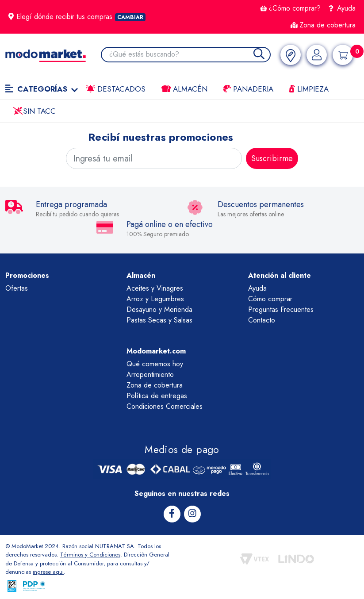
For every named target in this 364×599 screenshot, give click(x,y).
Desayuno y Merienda (159, 309)
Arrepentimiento (150, 374)
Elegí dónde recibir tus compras (77, 17)
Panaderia (248, 89)
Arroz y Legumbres (155, 299)
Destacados (116, 89)
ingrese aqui (48, 572)
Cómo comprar (270, 299)
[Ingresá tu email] (154, 158)
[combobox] (190, 54)
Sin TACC (34, 111)
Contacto (262, 320)
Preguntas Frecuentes (281, 309)
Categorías (42, 89)
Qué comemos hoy (155, 364)
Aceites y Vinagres (155, 288)
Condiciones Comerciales (165, 406)
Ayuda (342, 8)
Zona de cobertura (323, 25)
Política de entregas (157, 396)
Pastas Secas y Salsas (159, 320)
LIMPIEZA (309, 89)
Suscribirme (272, 158)
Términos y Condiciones (90, 555)
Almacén (184, 89)
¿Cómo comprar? (290, 8)
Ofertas (17, 288)
